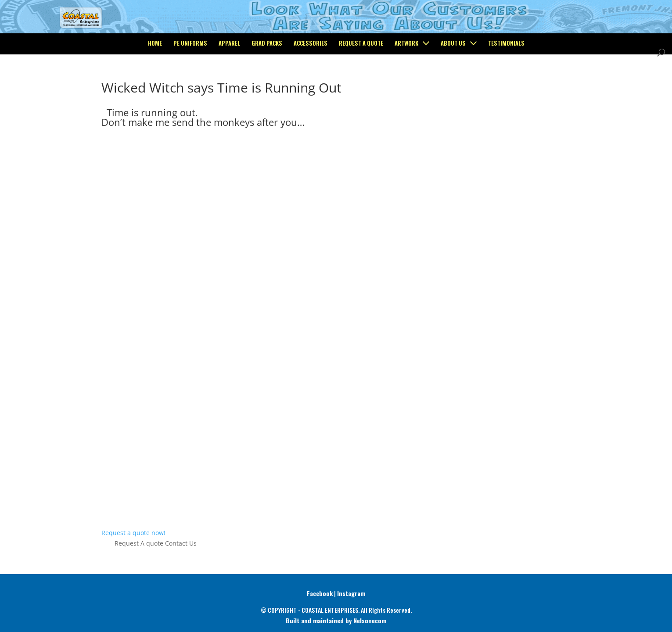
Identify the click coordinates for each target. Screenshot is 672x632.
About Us (453, 80)
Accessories (311, 80)
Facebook (320, 593)
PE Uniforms (190, 80)
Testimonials (506, 80)
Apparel (229, 80)
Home (155, 80)
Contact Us (181, 543)
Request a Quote (361, 80)
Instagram (351, 593)
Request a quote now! (133, 533)
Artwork (406, 80)
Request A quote (139, 543)
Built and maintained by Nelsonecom (336, 620)
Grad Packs (267, 80)
